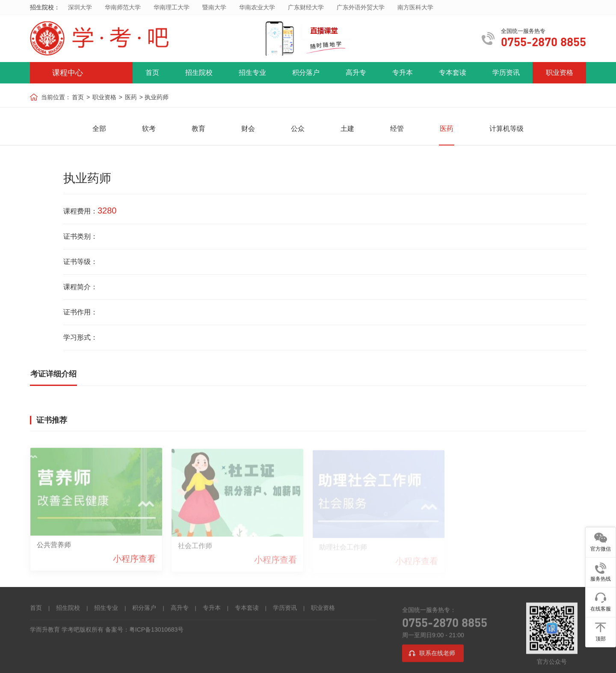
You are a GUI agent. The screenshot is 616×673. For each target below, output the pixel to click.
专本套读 (453, 73)
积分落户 (306, 73)
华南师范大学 (123, 7)
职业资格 (560, 73)
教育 (198, 129)
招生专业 (252, 73)
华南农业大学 (257, 7)
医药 (131, 97)
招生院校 (199, 73)
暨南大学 (214, 7)
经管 (397, 129)
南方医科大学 (415, 7)
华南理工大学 (172, 7)
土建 (347, 129)
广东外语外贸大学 (361, 7)
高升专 (356, 73)
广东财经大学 (306, 7)
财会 (248, 129)
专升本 (403, 73)
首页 (152, 73)
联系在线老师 (437, 654)
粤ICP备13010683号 (157, 630)
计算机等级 (506, 129)
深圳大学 (80, 7)
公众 (298, 129)
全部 (99, 129)
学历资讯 (506, 73)
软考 (149, 129)
